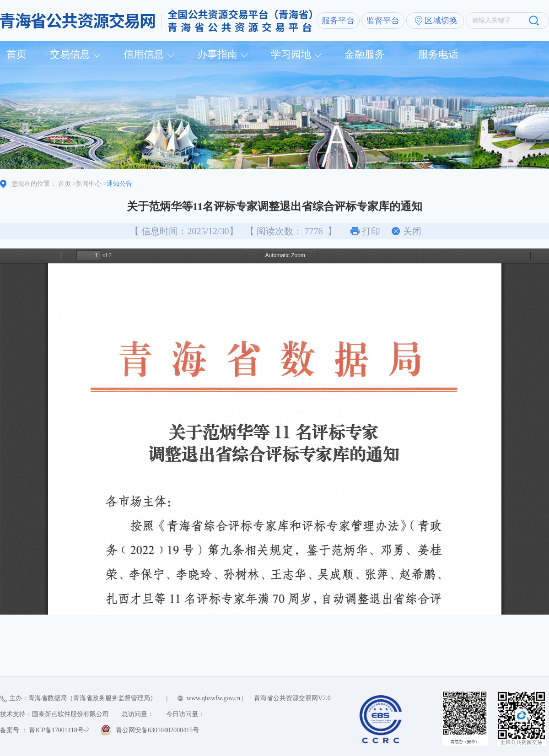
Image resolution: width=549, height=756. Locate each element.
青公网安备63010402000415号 (157, 730)
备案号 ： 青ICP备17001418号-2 (44, 730)
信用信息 (144, 54)
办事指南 (217, 54)
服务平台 (338, 21)
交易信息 (70, 54)
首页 (16, 54)
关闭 (412, 231)
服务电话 (438, 54)
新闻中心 (89, 184)
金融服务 (365, 54)
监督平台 (383, 21)
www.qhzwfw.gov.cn (213, 698)
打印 (371, 231)
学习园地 (291, 54)
